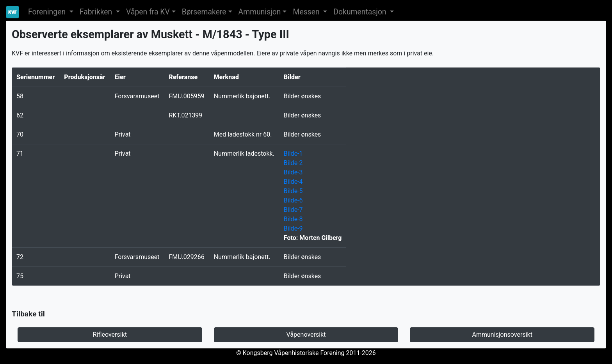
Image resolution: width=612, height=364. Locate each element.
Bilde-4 (293, 182)
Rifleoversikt (110, 335)
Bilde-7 (293, 210)
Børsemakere (204, 12)
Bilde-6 (293, 200)
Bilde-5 (293, 191)
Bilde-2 (293, 163)
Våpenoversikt (306, 335)
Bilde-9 (293, 228)
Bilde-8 (293, 219)
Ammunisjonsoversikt (502, 335)
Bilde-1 (293, 154)
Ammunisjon (260, 12)
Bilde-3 (293, 172)
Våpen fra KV (148, 12)
